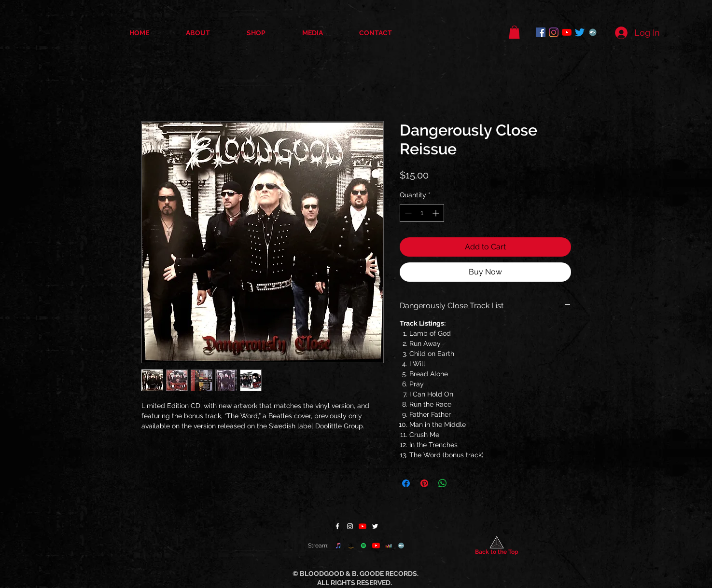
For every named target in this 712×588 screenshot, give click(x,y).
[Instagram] (554, 32)
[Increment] (437, 213)
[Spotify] (363, 546)
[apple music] (338, 546)
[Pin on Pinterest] (424, 483)
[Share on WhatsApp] (443, 483)
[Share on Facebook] (406, 483)
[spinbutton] (422, 213)
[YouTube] (567, 32)
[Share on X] (461, 483)
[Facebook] (541, 32)
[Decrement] (407, 213)
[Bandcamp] (593, 32)
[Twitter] (580, 32)
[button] (514, 32)
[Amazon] (351, 546)
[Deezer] (389, 546)
